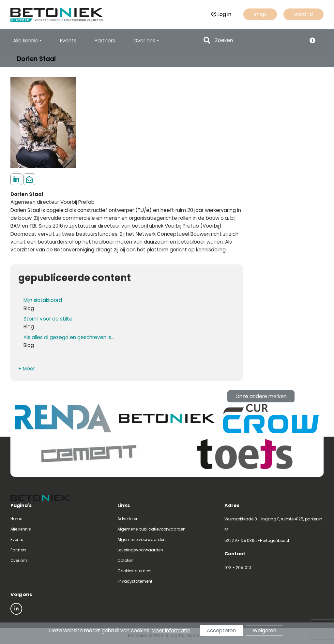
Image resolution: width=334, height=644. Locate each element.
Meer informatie (171, 630)
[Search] (259, 41)
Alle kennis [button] (25, 41)
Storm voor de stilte (48, 319)
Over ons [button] (144, 41)
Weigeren (265, 630)
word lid (304, 14)
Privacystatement (135, 581)
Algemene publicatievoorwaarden (152, 529)
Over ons (19, 560)
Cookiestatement (135, 571)
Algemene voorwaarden (142, 539)
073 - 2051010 (238, 568)
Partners (105, 41)
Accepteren (221, 630)
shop (260, 14)
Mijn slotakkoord (43, 300)
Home (16, 519)
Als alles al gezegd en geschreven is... (69, 337)
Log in (221, 14)
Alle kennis (21, 529)
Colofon (125, 560)
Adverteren (128, 519)
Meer (27, 369)
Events (68, 41)
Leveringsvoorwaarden (140, 550)
